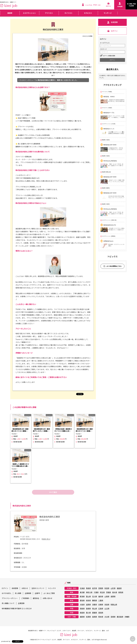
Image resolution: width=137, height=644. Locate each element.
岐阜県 (88, 601)
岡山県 (95, 609)
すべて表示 (53, 492)
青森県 (88, 588)
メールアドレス (105, 43)
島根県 (88, 609)
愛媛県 (95, 613)
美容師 (10, 13)
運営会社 (36, 598)
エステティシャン (29, 13)
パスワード (103, 49)
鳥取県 (82, 609)
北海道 (82, 588)
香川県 (88, 613)
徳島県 (82, 613)
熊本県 (101, 617)
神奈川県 (89, 592)
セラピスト (88, 13)
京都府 (95, 605)
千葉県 (96, 592)
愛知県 (82, 601)
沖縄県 (127, 617)
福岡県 (82, 617)
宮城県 (101, 588)
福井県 (101, 597)
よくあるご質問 (49, 593)
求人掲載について (8, 603)
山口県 (107, 609)
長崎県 (95, 617)
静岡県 (95, 601)
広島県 (101, 609)
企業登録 (21, 603)
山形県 (113, 588)
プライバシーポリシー (10, 598)
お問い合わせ (47, 598)
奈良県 (107, 605)
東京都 (82, 592)
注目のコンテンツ (38, 588)
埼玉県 (102, 592)
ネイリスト (68, 13)
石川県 (95, 597)
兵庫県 (101, 605)
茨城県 (108, 592)
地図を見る (46, 539)
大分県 (107, 617)
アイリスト (49, 13)
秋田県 (107, 588)
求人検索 (18, 593)
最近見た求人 (112, 69)
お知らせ (25, 588)
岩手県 (95, 588)
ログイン (5, 588)
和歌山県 (114, 605)
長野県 (113, 597)
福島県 (119, 588)
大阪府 (82, 605)
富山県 (88, 597)
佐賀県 (88, 617)
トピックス (52, 588)
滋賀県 (88, 605)
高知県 (101, 613)
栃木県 (115, 592)
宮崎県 (113, 617)
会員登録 (15, 588)
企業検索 (28, 593)
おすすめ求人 (7, 593)
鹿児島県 (120, 617)
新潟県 (82, 597)
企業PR (37, 593)
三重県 (101, 601)
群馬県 (121, 592)
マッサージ (108, 13)
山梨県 (107, 597)
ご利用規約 (25, 598)
